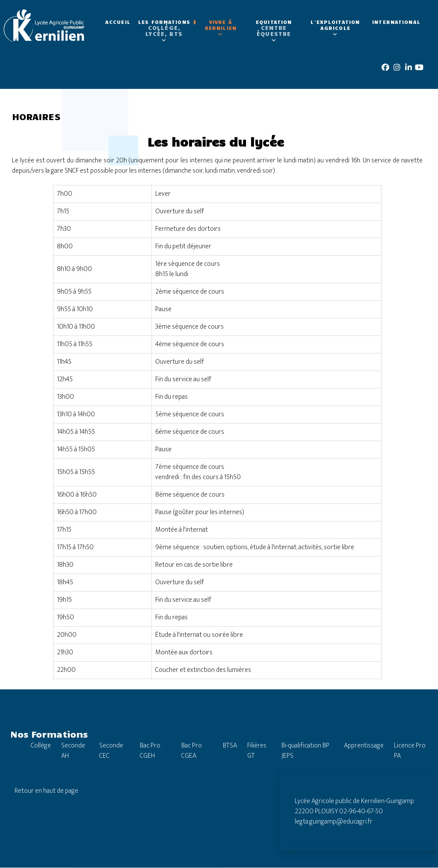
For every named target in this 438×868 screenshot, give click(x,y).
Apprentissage (364, 746)
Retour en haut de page (46, 791)
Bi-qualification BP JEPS (305, 751)
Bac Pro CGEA (192, 751)
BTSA (230, 746)
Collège (41, 746)
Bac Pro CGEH (150, 751)
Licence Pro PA (410, 751)
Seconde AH (73, 751)
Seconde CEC (111, 751)
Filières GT (257, 751)
